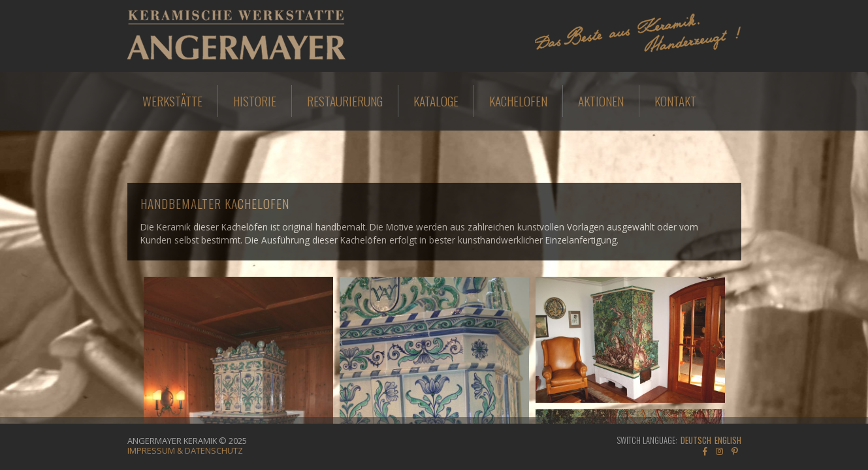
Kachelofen (518, 101)
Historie (255, 101)
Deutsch (696, 440)
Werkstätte (172, 101)
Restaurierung (345, 101)
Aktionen (601, 101)
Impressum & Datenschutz (185, 450)
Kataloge (436, 101)
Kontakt (675, 101)
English (728, 440)
